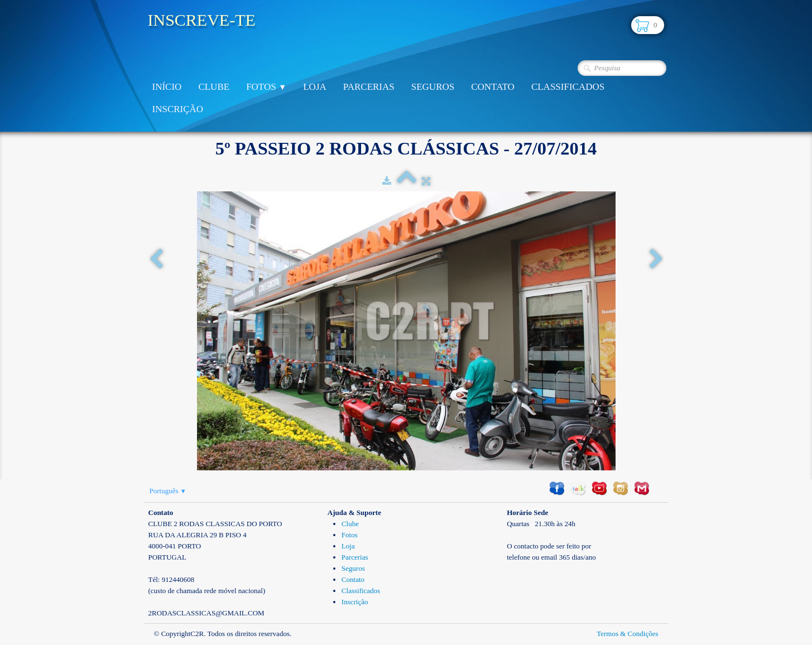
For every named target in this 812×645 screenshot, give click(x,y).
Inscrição (178, 109)
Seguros (433, 87)
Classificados (568, 87)
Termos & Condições (627, 634)
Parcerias (369, 87)
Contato (493, 87)
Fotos (266, 87)
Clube (214, 87)
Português (168, 491)
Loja (315, 87)
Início (167, 87)
